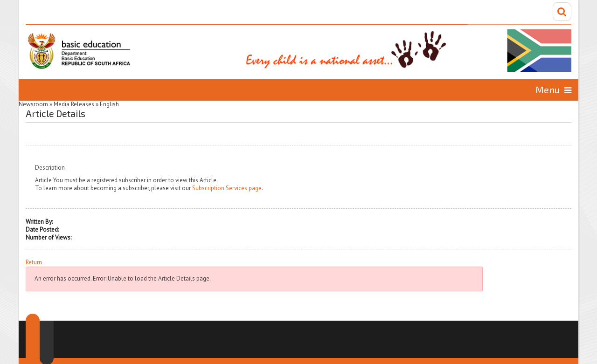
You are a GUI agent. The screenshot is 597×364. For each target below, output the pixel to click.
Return (34, 262)
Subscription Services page (227, 188)
